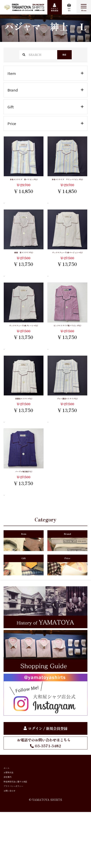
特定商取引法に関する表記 (25, 828)
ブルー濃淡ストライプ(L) (67, 421)
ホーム (9, 803)
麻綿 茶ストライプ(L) (24, 261)
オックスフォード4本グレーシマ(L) (24, 344)
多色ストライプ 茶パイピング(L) (24, 183)
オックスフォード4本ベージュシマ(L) (67, 263)
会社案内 (11, 819)
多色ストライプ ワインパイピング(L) (67, 183)
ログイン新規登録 (55, 9)
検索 (64, 55)
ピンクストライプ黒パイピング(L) (67, 344)
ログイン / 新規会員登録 (48, 761)
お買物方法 (13, 811)
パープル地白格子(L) (24, 497)
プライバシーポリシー (21, 836)
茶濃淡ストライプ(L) (24, 421)
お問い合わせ (14, 845)
